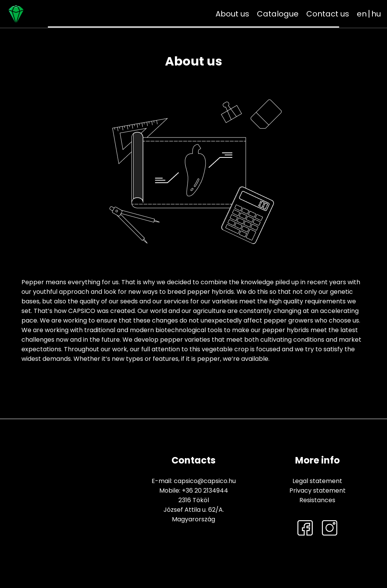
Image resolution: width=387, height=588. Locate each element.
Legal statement (317, 481)
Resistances (317, 500)
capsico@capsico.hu (205, 481)
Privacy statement (318, 491)
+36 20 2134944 (205, 491)
